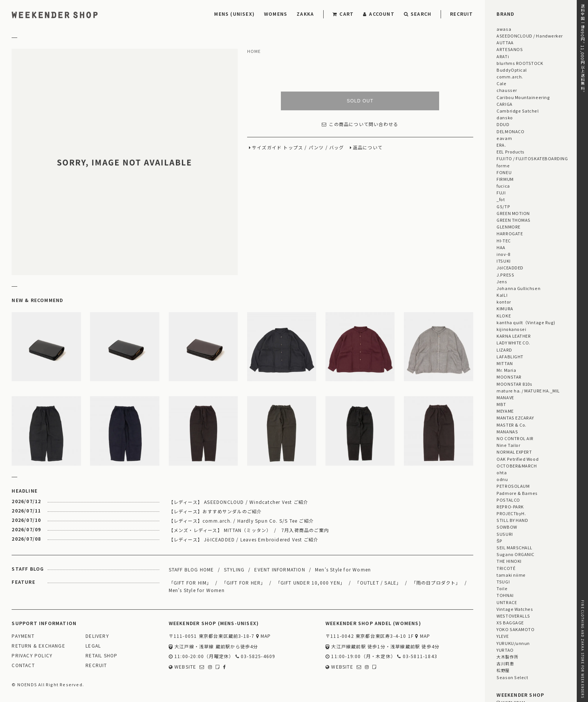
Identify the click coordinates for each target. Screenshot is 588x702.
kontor (504, 302)
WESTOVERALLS (513, 616)
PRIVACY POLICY (32, 656)
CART (343, 14)
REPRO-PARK (510, 507)
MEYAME (505, 411)
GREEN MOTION (513, 213)
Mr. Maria (506, 370)
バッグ (337, 148)
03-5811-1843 (417, 656)
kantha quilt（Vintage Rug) (526, 322)
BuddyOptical (511, 70)
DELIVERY (97, 636)
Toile (502, 588)
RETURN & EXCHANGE (38, 646)
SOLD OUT (360, 101)
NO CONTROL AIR (515, 438)
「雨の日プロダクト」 (436, 582)
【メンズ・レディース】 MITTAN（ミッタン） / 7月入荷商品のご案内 (249, 530)
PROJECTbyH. (511, 513)
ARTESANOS (510, 49)
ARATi (503, 56)
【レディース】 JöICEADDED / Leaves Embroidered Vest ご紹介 (244, 539)
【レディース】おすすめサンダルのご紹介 (215, 511)
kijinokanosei (511, 329)
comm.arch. (510, 77)
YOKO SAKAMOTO (515, 629)
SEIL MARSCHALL (514, 547)
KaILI (502, 295)
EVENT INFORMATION (280, 569)
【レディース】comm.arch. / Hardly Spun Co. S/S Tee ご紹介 (241, 521)
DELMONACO (510, 131)
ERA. (501, 145)
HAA (501, 247)
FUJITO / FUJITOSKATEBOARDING (532, 158)
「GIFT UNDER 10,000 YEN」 (310, 582)
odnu (502, 479)
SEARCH (418, 14)
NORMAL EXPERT (514, 452)
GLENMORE (508, 227)
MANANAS (507, 431)
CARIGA (504, 104)
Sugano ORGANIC (515, 554)
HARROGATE (510, 233)
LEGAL (93, 646)
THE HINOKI (509, 561)
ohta (502, 472)
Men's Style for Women (343, 569)
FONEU (504, 172)
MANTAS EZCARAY (515, 418)
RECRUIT (461, 14)
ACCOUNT (379, 14)
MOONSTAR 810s (514, 384)
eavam (504, 138)
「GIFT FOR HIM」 (190, 582)
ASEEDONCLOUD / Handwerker (530, 36)
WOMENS (276, 14)
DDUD (503, 124)
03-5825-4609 (256, 656)
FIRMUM (505, 179)
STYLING (234, 569)
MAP (264, 636)
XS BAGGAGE (510, 622)
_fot (501, 199)
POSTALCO (508, 500)
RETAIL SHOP (101, 656)
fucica (503, 186)
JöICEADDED (510, 268)
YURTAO (505, 650)
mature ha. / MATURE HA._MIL (528, 391)
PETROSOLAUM (513, 486)
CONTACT (23, 665)
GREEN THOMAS (513, 220)
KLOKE (504, 316)
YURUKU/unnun (513, 643)
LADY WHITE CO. (513, 343)
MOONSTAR (509, 377)
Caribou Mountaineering (523, 97)
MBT (501, 404)
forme (503, 165)
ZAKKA (305, 14)
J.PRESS (505, 275)
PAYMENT (23, 636)
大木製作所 (507, 657)
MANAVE (505, 397)
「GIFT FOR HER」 (244, 582)
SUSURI (505, 534)
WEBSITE (183, 667)
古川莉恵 (505, 663)
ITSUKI (503, 261)
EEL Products (510, 152)
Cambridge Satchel (517, 111)
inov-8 (503, 254)
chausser (507, 90)
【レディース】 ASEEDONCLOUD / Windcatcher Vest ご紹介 (239, 502)
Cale (501, 83)
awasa (504, 29)
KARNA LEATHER (514, 336)
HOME (254, 51)
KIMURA (505, 308)
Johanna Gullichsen (518, 288)
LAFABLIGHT (510, 356)
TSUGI (503, 582)
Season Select (512, 677)
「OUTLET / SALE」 (378, 582)
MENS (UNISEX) (234, 14)
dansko (505, 117)
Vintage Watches (515, 609)
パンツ (316, 148)
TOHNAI (505, 595)
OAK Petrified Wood (517, 459)
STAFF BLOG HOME (191, 569)
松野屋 (503, 670)
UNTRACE (507, 602)
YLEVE (502, 636)
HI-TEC (503, 241)
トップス (293, 148)
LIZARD (504, 350)
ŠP (499, 541)
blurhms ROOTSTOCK (520, 63)
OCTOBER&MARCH (517, 466)
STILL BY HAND (512, 520)
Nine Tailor (508, 445)
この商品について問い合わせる (360, 124)
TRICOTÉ (506, 568)
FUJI (501, 192)
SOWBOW (507, 527)
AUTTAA (505, 42)
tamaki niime (511, 575)
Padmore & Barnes (517, 493)
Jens (502, 281)
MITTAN (505, 363)
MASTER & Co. (511, 425)
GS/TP (503, 206)
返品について (368, 148)
